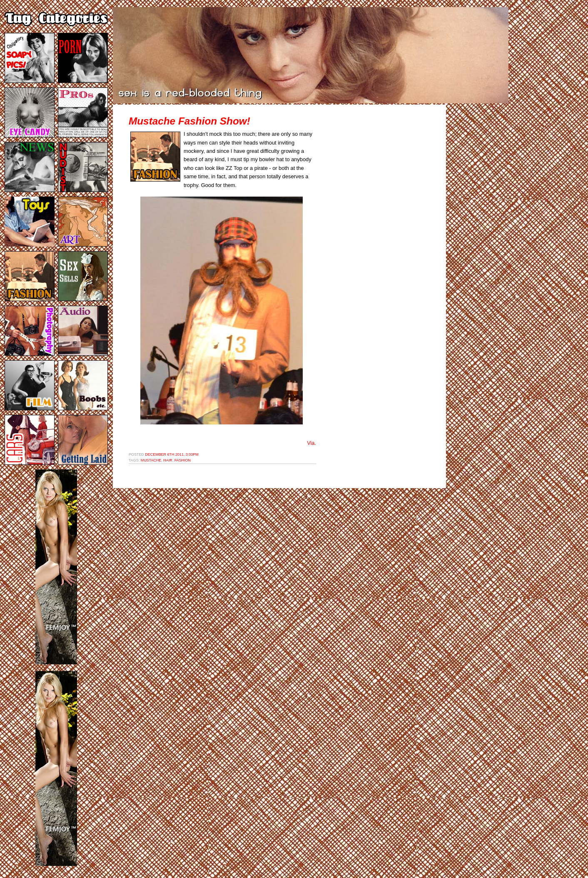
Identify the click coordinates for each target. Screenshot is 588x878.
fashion (183, 460)
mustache (151, 460)
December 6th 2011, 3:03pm (172, 454)
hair (168, 460)
